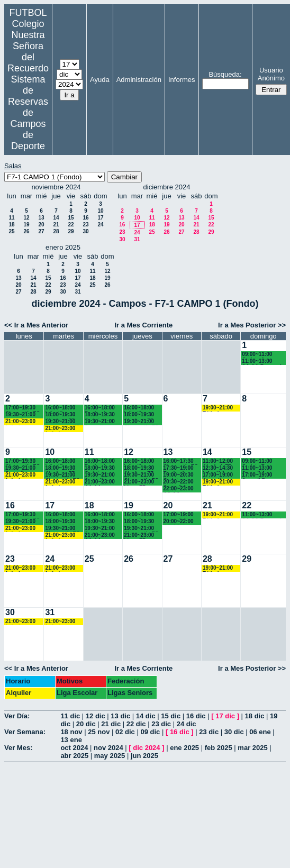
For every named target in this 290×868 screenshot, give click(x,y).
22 (71, 225)
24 (100, 225)
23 (85, 225)
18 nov (71, 732)
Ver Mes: (18, 748)
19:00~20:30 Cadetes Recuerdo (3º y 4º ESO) (180, 475)
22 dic (136, 724)
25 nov (99, 732)
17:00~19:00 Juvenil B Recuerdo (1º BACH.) (258, 475)
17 (100, 218)
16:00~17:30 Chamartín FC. (182, 462)
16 (85, 218)
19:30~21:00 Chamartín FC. (63, 422)
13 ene (71, 740)
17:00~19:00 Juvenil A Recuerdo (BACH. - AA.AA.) (179, 515)
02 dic (125, 732)
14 (56, 218)
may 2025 (110, 756)
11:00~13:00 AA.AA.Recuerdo (263, 362)
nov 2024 (108, 748)
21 (56, 225)
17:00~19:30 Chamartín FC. (23, 408)
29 (71, 231)
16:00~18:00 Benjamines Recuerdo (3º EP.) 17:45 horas (101, 408)
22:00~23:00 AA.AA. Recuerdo (179, 489)
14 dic (146, 716)
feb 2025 (219, 748)
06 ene (260, 732)
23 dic (161, 724)
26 (26, 231)
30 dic (234, 732)
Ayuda (100, 80)
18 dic (255, 716)
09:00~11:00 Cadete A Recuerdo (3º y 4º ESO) (260, 355)
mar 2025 (252, 748)
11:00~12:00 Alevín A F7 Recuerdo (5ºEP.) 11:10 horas (218, 462)
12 (26, 218)
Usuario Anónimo (271, 74)
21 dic (111, 724)
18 (11, 225)
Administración (139, 80)
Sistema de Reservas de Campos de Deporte (28, 113)
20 (41, 225)
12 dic (96, 716)
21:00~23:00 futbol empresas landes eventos (20, 422)
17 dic (225, 716)
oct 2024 (74, 748)
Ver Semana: (25, 732)
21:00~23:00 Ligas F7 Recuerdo (139, 482)
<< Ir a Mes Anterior (36, 325)
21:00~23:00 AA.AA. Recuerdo (100, 482)
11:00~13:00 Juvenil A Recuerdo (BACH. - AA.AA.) (257, 468)
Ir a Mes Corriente (143, 325)
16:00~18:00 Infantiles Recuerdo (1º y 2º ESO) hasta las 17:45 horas (61, 408)
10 (100, 211)
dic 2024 (146, 748)
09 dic (150, 732)
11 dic (70, 716)
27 (41, 231)
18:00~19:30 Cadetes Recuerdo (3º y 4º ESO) (101, 415)
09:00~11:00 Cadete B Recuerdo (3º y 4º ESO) (260, 462)
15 (71, 218)
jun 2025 (144, 756)
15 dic (171, 716)
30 (85, 231)
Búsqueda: (225, 74)
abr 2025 (74, 756)
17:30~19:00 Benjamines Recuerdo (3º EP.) (180, 468)
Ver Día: (17, 716)
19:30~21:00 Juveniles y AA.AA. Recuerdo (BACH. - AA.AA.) (20, 415)
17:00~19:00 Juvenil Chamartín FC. (221, 475)
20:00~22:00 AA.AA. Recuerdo (179, 522)
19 (26, 225)
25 (11, 231)
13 (41, 218)
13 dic (120, 716)
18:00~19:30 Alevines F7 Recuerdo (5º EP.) (61, 415)
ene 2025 (184, 748)
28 (56, 231)
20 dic (86, 724)
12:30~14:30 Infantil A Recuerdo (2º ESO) (219, 468)
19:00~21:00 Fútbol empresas (218, 408)
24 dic (187, 724)
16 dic (196, 716)
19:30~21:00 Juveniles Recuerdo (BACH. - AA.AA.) (100, 422)
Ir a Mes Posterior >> (252, 325)
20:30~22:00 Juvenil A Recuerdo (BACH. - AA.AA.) (179, 482)
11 (11, 218)
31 (137, 239)
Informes (182, 80)
